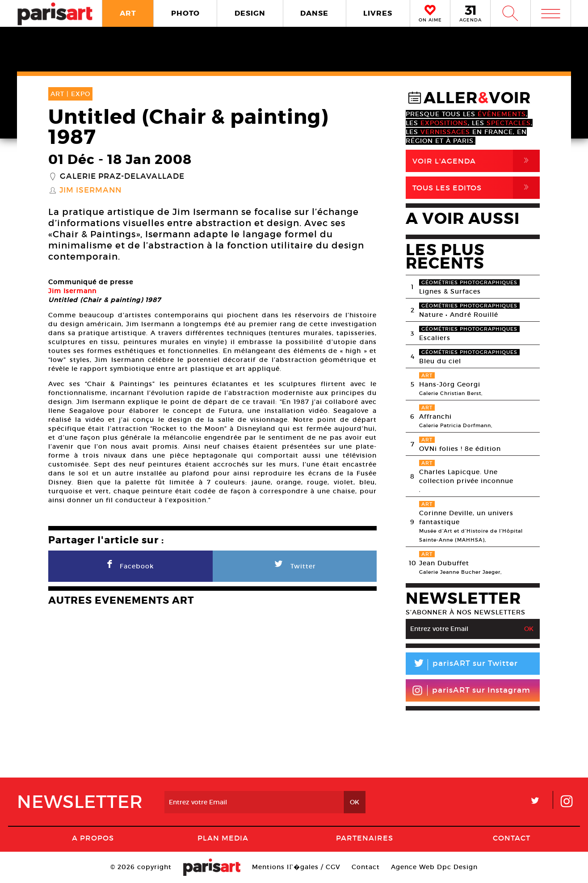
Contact (512, 838)
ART (128, 13)
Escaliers (435, 338)
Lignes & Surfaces (450, 291)
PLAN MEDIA (223, 838)
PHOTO (185, 13)
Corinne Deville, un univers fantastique (466, 517)
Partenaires (365, 838)
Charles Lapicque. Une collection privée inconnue (466, 476)
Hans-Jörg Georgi (450, 384)
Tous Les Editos (476, 188)
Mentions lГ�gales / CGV (296, 867)
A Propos (93, 838)
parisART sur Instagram (471, 690)
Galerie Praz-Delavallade (122, 177)
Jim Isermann (90, 190)
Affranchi (435, 416)
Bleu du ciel (440, 361)
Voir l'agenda (476, 161)
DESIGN (250, 13)
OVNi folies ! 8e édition (460, 449)
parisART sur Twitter (462, 665)
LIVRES (378, 13)
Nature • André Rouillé (459, 315)
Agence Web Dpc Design (434, 867)
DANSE (314, 13)
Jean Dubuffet (444, 563)
